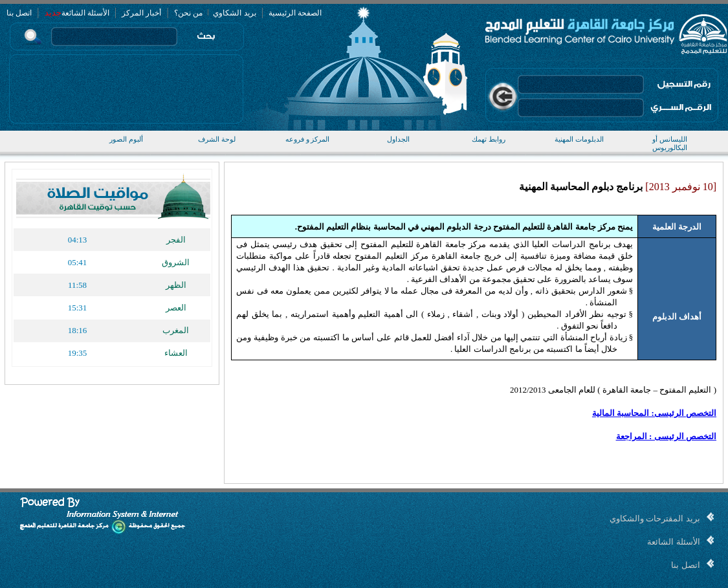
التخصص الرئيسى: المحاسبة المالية (654, 413)
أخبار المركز (141, 13)
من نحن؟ (188, 13)
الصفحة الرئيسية (295, 13)
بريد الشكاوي (234, 13)
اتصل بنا (19, 13)
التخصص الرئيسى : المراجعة (666, 436)
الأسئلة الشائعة (85, 13)
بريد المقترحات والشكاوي (655, 518)
